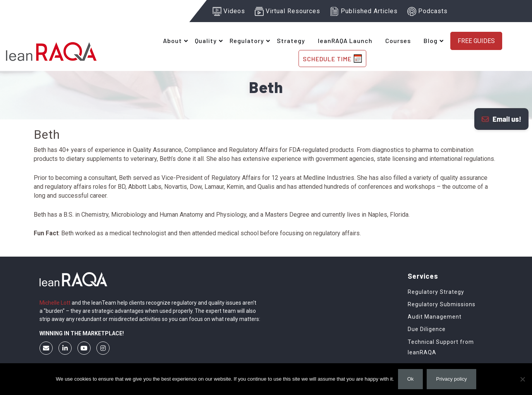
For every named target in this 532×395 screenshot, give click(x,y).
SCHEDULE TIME (332, 59)
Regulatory (247, 41)
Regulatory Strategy (436, 292)
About (172, 41)
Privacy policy (451, 379)
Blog (431, 41)
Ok (411, 379)
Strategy (291, 41)
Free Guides (476, 41)
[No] (522, 379)
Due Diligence (427, 329)
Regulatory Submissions (442, 304)
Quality (206, 41)
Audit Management (435, 317)
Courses (398, 41)
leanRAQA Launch (345, 41)
